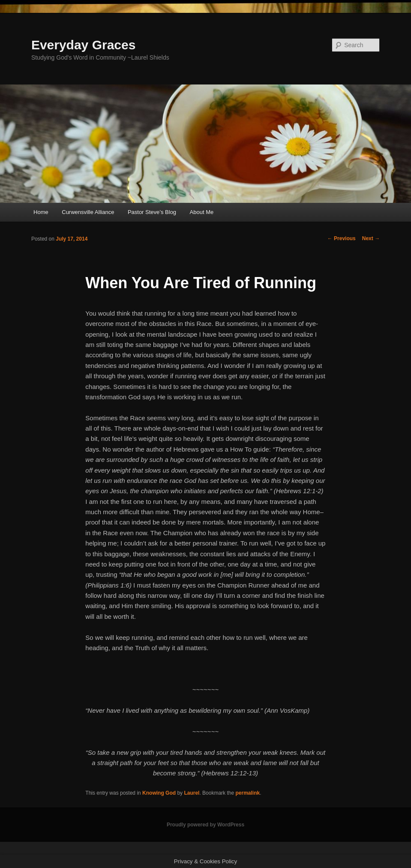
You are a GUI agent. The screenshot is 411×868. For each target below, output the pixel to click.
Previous (342, 238)
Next (371, 238)
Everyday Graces (84, 45)
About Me (202, 212)
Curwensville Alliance (88, 212)
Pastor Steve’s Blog (152, 212)
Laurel (192, 793)
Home (41, 212)
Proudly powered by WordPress (205, 825)
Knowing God (159, 793)
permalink (247, 793)
